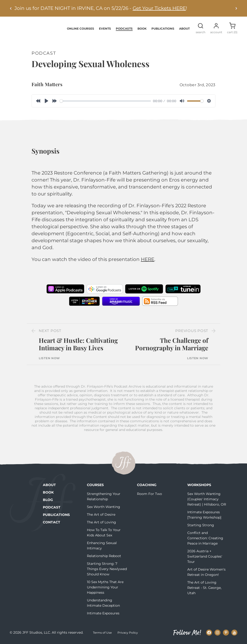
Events (105, 29)
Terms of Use (102, 633)
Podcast (52, 507)
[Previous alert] (11, 8)
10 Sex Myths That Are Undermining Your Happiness (105, 587)
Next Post (50, 331)
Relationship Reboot (104, 556)
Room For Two (149, 494)
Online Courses (81, 29)
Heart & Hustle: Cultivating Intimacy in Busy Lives (78, 345)
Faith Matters (47, 85)
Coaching (147, 485)
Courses (95, 485)
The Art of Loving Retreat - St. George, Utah (204, 588)
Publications (163, 29)
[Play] (46, 101)
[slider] (105, 101)
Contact (52, 522)
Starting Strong (201, 525)
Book (142, 29)
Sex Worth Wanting (104, 507)
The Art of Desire (101, 515)
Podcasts (124, 29)
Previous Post (192, 331)
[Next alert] (236, 8)
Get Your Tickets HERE (159, 8)
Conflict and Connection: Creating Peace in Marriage (205, 538)
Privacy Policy (128, 633)
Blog (48, 500)
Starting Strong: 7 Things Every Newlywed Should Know (107, 569)
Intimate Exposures (103, 613)
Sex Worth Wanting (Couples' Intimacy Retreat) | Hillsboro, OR (207, 499)
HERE (148, 260)
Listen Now (49, 358)
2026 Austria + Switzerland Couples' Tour (205, 557)
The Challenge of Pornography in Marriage (172, 345)
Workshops (199, 485)
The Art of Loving (101, 522)
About (184, 29)
